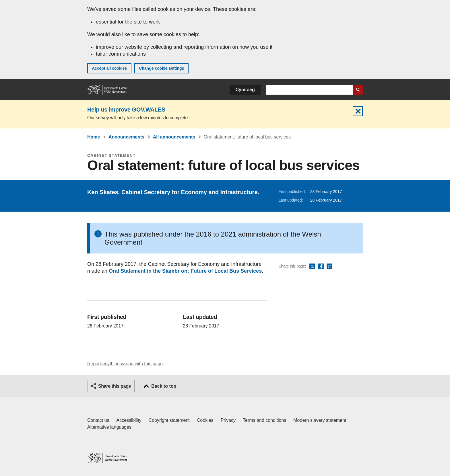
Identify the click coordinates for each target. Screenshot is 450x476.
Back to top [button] (164, 386)
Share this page (115, 386)
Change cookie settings (161, 68)
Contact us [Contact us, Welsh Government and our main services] (98, 420)
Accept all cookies (109, 68)
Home (94, 137)
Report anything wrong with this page (125, 364)
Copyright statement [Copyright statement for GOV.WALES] (169, 420)
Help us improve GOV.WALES (126, 110)
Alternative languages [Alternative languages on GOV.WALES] (109, 427)
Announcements (126, 137)
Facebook (321, 267)
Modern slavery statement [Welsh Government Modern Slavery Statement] (320, 420)
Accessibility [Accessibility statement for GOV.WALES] (129, 420)
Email (329, 267)
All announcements (174, 137)
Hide (358, 111)
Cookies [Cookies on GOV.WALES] (205, 420)
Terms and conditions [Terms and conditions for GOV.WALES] (264, 420)
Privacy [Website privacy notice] (228, 420)
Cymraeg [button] (245, 90)
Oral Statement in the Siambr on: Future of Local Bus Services (185, 271)
